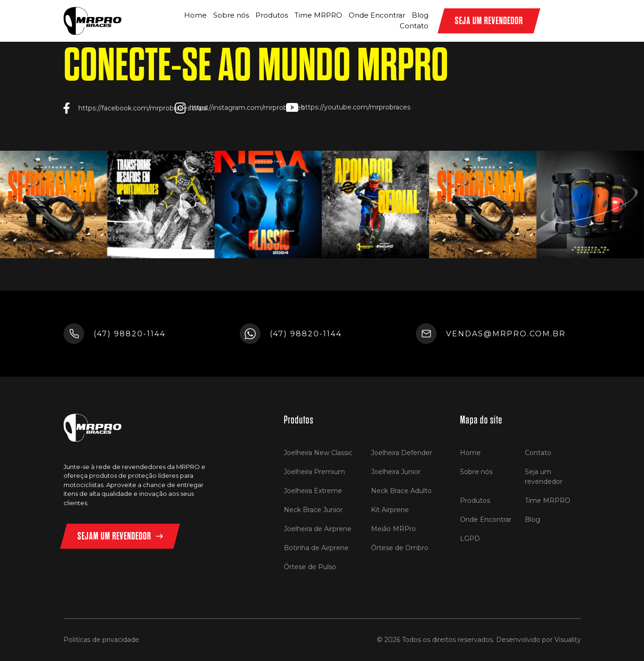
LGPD (470, 539)
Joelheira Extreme (313, 491)
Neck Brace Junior (313, 510)
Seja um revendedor (544, 477)
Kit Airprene (390, 510)
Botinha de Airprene (316, 548)
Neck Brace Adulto (401, 491)
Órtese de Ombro (400, 548)
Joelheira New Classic (318, 453)
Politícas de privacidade (101, 640)
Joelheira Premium (314, 472)
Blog (420, 15)
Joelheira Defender (402, 453)
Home (195, 15)
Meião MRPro (393, 529)
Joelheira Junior (396, 472)
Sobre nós (231, 15)
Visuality (568, 640)
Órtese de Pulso (310, 567)
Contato (414, 26)
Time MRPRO (318, 15)
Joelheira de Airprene (318, 529)
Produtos (272, 15)
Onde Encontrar (377, 15)
